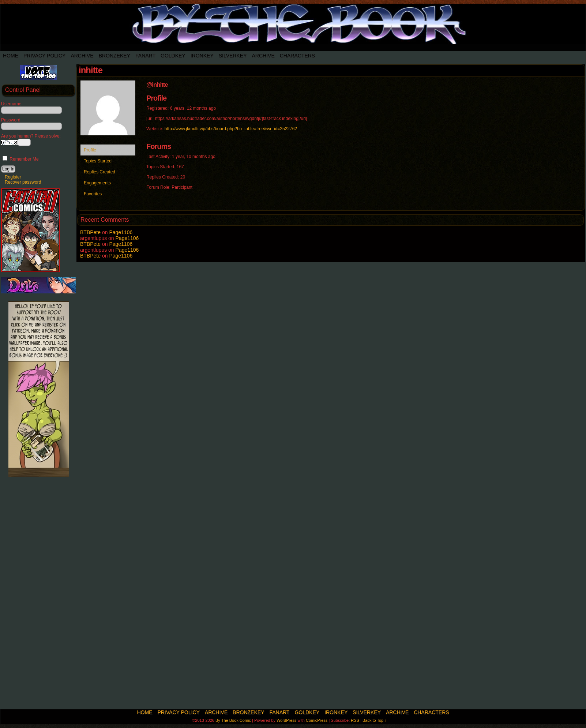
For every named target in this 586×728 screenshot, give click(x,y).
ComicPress (317, 720)
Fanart (145, 56)
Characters (297, 56)
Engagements (97, 183)
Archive (82, 56)
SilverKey (233, 56)
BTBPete (90, 232)
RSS (355, 720)
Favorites (93, 194)
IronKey (202, 56)
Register (13, 177)
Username (11, 104)
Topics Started (98, 161)
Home (11, 56)
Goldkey (173, 56)
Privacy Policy (44, 56)
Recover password (23, 182)
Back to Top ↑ (375, 720)
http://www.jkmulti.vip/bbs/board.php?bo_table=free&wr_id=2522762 (231, 129)
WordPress (286, 720)
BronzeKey (114, 56)
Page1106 (121, 232)
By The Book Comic (233, 720)
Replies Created (99, 172)
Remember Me (21, 159)
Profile (90, 150)
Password (11, 120)
